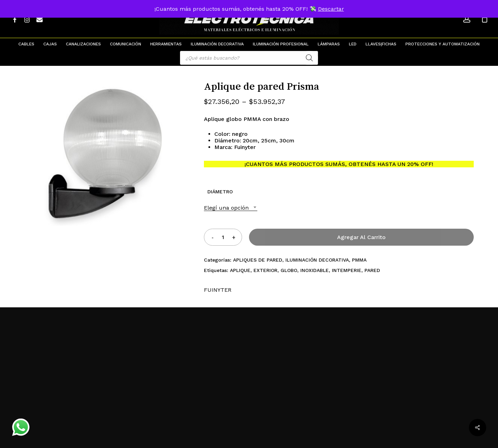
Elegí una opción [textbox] (226, 208)
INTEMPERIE (347, 270)
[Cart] (484, 19)
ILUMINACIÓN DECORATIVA (317, 260)
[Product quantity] (223, 237)
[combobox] (231, 208)
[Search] (309, 58)
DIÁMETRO (220, 192)
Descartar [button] (331, 9)
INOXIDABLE (315, 270)
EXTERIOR (265, 270)
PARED (372, 270)
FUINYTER (218, 290)
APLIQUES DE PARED (258, 260)
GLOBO (289, 270)
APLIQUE (240, 270)
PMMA (359, 260)
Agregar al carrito (361, 237)
